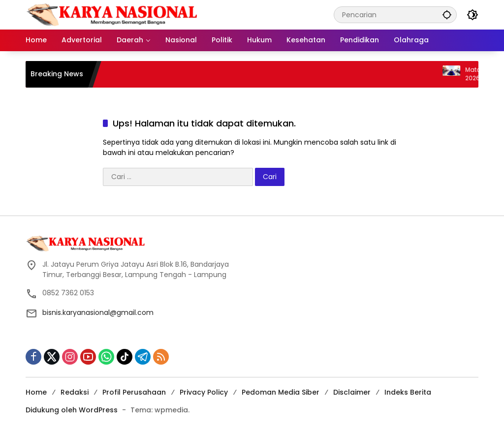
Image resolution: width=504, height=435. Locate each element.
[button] (447, 15)
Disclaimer (352, 392)
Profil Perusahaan (134, 392)
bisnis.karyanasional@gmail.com (98, 312)
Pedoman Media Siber (281, 392)
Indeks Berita (408, 392)
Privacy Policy (204, 392)
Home (36, 392)
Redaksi (75, 392)
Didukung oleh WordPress (72, 410)
